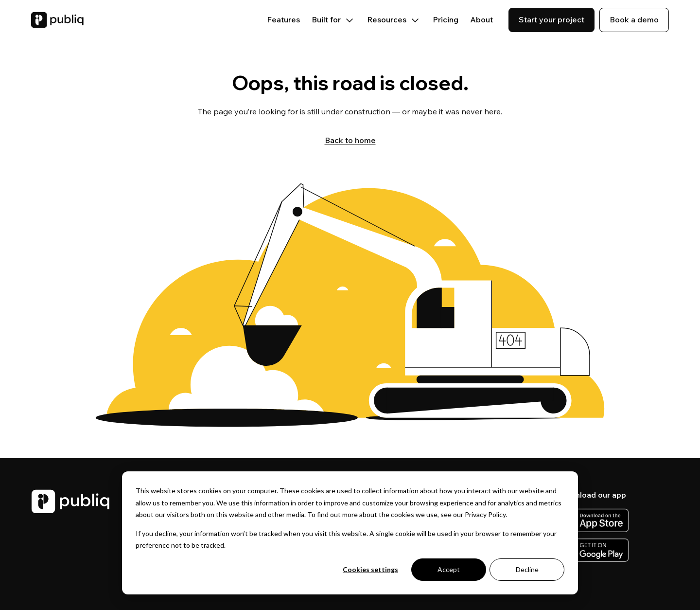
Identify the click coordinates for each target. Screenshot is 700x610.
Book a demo (634, 19)
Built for (333, 20)
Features (283, 19)
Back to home (350, 140)
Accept (449, 569)
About (481, 19)
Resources (394, 20)
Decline (527, 569)
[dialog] (350, 533)
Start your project (551, 19)
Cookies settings (370, 569)
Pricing (446, 19)
